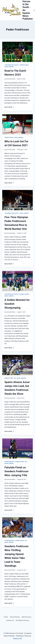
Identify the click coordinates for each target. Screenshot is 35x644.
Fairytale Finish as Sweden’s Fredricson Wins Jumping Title (16, 471)
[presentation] (17, 52)
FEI (15, 378)
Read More (9, 107)
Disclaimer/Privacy (22, 620)
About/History (15, 617)
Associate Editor (11, 79)
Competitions (24, 65)
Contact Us (10, 620)
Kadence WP (18, 638)
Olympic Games (24, 294)
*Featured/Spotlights (11, 65)
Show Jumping (9, 67)
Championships (9, 462)
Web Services (27, 617)
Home (6, 617)
